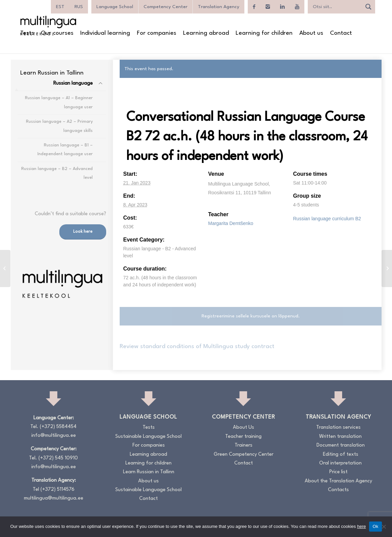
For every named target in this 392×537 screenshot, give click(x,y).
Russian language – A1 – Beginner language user (59, 102)
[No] (384, 527)
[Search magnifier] (368, 7)
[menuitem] (60, 7)
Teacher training (243, 437)
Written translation (340, 437)
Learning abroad (148, 455)
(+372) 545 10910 (58, 458)
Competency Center (165, 7)
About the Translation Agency (338, 481)
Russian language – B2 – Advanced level (57, 173)
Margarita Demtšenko (231, 223)
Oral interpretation (340, 463)
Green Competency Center (244, 455)
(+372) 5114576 (57, 490)
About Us (244, 428)
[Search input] (336, 7)
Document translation (341, 445)
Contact (148, 499)
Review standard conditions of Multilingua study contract (197, 347)
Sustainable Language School (148, 437)
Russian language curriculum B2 (327, 219)
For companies (149, 445)
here (361, 526)
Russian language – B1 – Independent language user (65, 150)
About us (148, 481)
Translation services (338, 428)
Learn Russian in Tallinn (149, 472)
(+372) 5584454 (58, 427)
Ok (375, 526)
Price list (338, 472)
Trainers (244, 445)
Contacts (338, 490)
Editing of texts (341, 455)
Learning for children (148, 463)
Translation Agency (219, 7)
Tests (149, 428)
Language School (115, 7)
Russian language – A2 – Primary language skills (59, 126)
